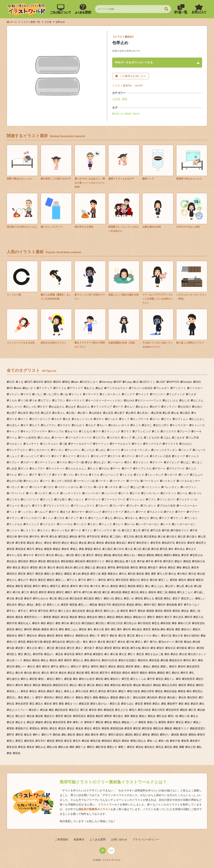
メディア (73, 519)
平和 (79, 593)
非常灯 (42, 741)
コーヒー (59, 438)
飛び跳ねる (139, 741)
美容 (26, 692)
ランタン (192, 519)
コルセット (16, 444)
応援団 (90, 599)
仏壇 (203, 537)
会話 (75, 543)
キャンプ (14, 432)
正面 (132, 636)
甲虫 (56, 667)
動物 (151, 556)
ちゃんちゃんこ (77, 469)
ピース (125, 494)
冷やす (30, 556)
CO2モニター (90, 383)
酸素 (170, 729)
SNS (198, 383)
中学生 (36, 537)
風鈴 (127, 741)
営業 (23, 574)
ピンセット (77, 500)
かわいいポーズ (120, 426)
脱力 (89, 698)
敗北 (103, 618)
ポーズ (55, 513)
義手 (52, 692)
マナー (182, 513)
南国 (188, 562)
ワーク (77, 531)
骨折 (132, 748)
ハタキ (100, 488)
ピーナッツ (170, 494)
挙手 (134, 612)
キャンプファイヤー (35, 432)
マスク (170, 513)
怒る (120, 599)
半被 (142, 562)
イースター (196, 389)
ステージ (129, 457)
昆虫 (157, 624)
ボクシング (95, 513)
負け (144, 717)
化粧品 (13, 562)
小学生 (97, 587)
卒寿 (151, 562)
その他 (116, 100)
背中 (40, 698)
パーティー (119, 482)
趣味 (40, 723)
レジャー (14, 531)
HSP (119, 383)
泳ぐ (81, 649)
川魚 (18, 593)
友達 (18, 568)
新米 (37, 624)
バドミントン (152, 488)
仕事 (12, 543)
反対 (26, 568)
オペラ (119, 407)
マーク (142, 513)
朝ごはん (73, 630)
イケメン (14, 395)
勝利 (169, 556)
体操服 (111, 543)
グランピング (143, 432)
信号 (32, 550)
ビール (184, 494)
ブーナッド (94, 500)
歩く (157, 636)
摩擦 (48, 618)
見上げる (123, 711)
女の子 (24, 581)
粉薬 (38, 686)
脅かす (71, 698)
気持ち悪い (75, 642)
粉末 (29, 686)
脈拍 (81, 698)
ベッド (13, 513)
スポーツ (28, 463)
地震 (87, 574)
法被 (12, 649)
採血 (186, 612)
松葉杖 (138, 630)
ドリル (95, 475)
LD (137, 383)
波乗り (22, 649)
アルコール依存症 (142, 389)
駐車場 (102, 748)
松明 (128, 630)
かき (68, 420)
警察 (109, 717)
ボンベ (131, 513)
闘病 (130, 735)
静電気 (30, 741)
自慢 (164, 698)
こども (139, 438)
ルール (131, 525)
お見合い (145, 414)
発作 (174, 667)
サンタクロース (40, 451)
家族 (12, 587)
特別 (188, 661)
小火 (107, 587)
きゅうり (73, 432)
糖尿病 (48, 686)
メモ (85, 519)
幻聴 (99, 593)
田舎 (47, 667)
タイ (129, 463)
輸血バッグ (131, 723)
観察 (185, 711)
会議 (84, 543)
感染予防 (106, 605)
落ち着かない (101, 704)
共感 (156, 550)
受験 (35, 568)
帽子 (70, 593)
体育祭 (157, 543)
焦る (46, 661)
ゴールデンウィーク (80, 438)
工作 (26, 593)
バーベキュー (151, 482)
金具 (137, 114)
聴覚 (160, 692)
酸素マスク (182, 729)
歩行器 (168, 636)
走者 (12, 723)
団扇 (40, 574)
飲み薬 (65, 748)
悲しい (85, 605)
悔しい (202, 599)
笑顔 (161, 680)
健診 (58, 550)
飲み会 (42, 748)
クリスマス (170, 432)
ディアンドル (143, 469)
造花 (181, 723)
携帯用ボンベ (34, 618)
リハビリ (81, 525)
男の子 (77, 667)
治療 (198, 642)
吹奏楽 (103, 568)
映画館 (167, 624)
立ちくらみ (139, 680)
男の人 (66, 667)
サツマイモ (172, 444)
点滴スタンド (198, 655)
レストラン (30, 531)
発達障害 (194, 667)
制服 (109, 556)
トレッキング (155, 475)
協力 (180, 562)
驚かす (113, 748)
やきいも (133, 519)
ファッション (137, 500)
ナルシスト (32, 482)
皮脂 (73, 673)
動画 (160, 556)
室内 (184, 581)
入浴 (130, 550)
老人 (61, 692)
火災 (124, 655)
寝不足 (57, 587)
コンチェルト (50, 444)
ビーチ (136, 494)
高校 (141, 748)
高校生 (151, 748)
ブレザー (134, 506)
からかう (79, 426)
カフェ (168, 420)
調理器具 (81, 717)
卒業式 (170, 562)
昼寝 (12, 630)
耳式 (95, 692)
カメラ (36, 426)
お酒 (168, 414)
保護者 (22, 550)
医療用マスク (97, 562)
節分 (201, 680)
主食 (55, 537)
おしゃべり (16, 407)
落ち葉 (116, 704)
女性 (34, 581)
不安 (147, 531)
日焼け (102, 624)
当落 (12, 599)
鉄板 (58, 735)
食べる (153, 741)
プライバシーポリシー (140, 840)
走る (196, 717)
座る (145, 593)
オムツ (131, 407)
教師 (121, 618)
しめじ (102, 451)
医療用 (81, 562)
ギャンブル (57, 432)
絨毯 (158, 686)
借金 (40, 550)
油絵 (189, 642)
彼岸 (29, 599)
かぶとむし (198, 420)
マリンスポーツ (32, 519)
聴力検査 (135, 692)
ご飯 (65, 444)
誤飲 (69, 717)
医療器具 (55, 562)
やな (155, 519)
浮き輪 (137, 649)
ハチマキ (113, 488)
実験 (175, 581)
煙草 (69, 661)
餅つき (82, 748)
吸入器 (91, 568)
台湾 (52, 568)
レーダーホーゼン (185, 525)
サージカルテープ (81, 444)
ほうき (67, 513)
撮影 (57, 618)
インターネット (111, 395)
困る (61, 574)
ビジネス (14, 500)
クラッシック (112, 432)
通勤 (164, 723)
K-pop (128, 383)
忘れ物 (65, 599)
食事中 (196, 741)
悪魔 (75, 605)
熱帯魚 (144, 661)
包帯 (186, 556)
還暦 (129, 729)
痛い (139, 667)
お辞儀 (157, 414)
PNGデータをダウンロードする (136, 63)
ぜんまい (101, 463)
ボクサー (79, 513)
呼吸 (113, 568)
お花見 (109, 414)
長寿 (96, 735)
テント (24, 475)
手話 (55, 612)
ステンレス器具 (162, 457)
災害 (141, 655)
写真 (165, 550)
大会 (174, 574)
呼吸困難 (124, 568)
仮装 (32, 543)
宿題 (29, 587)
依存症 (182, 543)
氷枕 (123, 642)
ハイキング (169, 482)
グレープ (185, 432)
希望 (44, 593)
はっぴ (137, 488)
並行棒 (13, 537)
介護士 (193, 537)
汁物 (131, 642)
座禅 (153, 593)
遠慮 (81, 729)
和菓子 (154, 568)
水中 (94, 642)
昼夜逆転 (200, 624)
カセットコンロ (83, 420)
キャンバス (198, 426)
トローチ (172, 475)
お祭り (84, 414)
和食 (164, 568)
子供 (83, 581)
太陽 (202, 574)
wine (19, 389)
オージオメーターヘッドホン (105, 401)
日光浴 (77, 624)
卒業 (159, 562)
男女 (87, 667)
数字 (152, 618)
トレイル (127, 475)
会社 (67, 543)
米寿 (20, 686)
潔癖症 (99, 655)
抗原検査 (80, 612)
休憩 (58, 543)
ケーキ (198, 432)
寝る (46, 587)
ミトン (49, 519)
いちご (38, 395)
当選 (20, 599)
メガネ (61, 519)
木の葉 (100, 630)
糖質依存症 (62, 686)
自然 (184, 698)
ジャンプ (186, 451)
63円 (30, 383)
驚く (123, 748)
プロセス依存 (168, 506)
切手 (91, 556)
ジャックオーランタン (137, 451)
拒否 (100, 612)
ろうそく (45, 531)
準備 (89, 655)
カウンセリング (41, 420)
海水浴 (172, 649)
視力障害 (159, 711)
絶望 (184, 686)
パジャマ (37, 488)
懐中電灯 (151, 605)
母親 (23, 642)
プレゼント (149, 506)
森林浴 (13, 636)
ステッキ (143, 457)
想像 (95, 605)
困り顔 (50, 574)
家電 (20, 587)
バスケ (50, 488)
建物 (174, 593)
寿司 (75, 587)
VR (11, 389)
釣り (38, 735)
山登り (172, 587)
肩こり (30, 698)
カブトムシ (182, 420)
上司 (138, 531)
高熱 (170, 748)
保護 (12, 550)
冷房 (51, 556)
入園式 (109, 550)
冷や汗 (41, 556)
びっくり (48, 500)
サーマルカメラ (121, 444)
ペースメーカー (188, 506)
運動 (12, 729)
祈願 (34, 680)
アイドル (61, 389)
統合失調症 (171, 686)
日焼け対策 (116, 624)
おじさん (198, 401)
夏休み (114, 574)
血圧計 (75, 711)
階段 (156, 735)
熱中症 (97, 661)
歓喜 (115, 636)
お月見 (36, 414)
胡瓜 (61, 698)
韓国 (61, 741)
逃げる (153, 723)
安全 (146, 581)
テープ (128, 469)
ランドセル (16, 525)
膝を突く (127, 698)
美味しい (14, 692)
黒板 (18, 754)
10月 (12, 383)
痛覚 (157, 667)
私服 (69, 680)
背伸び (50, 698)
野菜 (20, 735)
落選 (140, 704)
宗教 (155, 581)
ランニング (32, 525)
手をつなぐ (193, 605)
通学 (172, 723)
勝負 (178, 556)
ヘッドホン (27, 513)
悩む (32, 605)
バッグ (125, 488)
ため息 (13, 469)
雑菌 (176, 735)
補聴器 (110, 711)
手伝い (13, 612)
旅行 (52, 624)
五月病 (130, 537)
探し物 (196, 612)
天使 (194, 574)
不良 (195, 531)
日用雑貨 (145, 624)
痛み (148, 667)
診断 (40, 717)
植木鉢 (33, 636)
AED (49, 383)
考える (71, 692)
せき (90, 463)
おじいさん (172, 401)
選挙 (98, 729)
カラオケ (65, 426)
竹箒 (152, 680)
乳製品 (65, 537)
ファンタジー (168, 500)
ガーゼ (13, 420)
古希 (44, 568)
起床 (32, 723)
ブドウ (38, 506)
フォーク (14, 506)
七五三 (128, 531)
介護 (183, 537)
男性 (96, 667)
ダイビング (173, 463)
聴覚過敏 (172, 692)
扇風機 (173, 605)
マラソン (14, 519)
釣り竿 (48, 735)
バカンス (14, 488)
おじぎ (186, 401)
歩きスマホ (145, 636)
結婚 (138, 686)
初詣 (100, 556)
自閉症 (194, 698)
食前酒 (13, 748)
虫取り (35, 711)
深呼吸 (39, 655)
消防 (202, 649)
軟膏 (101, 723)
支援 (66, 618)
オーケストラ (77, 401)
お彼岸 (24, 414)
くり (157, 432)
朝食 (84, 630)
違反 (72, 729)
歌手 (106, 636)
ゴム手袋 (194, 438)
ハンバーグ (111, 494)
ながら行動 (16, 482)
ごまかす (180, 438)
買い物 (174, 717)
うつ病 (24, 401)
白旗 (29, 673)
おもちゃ (143, 407)
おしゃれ (31, 407)
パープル (134, 482)
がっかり (113, 420)
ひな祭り (62, 500)
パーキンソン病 (85, 482)
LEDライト (149, 383)
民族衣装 (60, 642)
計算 (194, 711)
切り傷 (81, 556)
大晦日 (184, 574)
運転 (46, 729)
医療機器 (69, 562)
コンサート (32, 444)
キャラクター (180, 426)
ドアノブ (46, 475)
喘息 (188, 568)
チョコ (94, 469)
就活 (124, 587)
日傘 (67, 624)
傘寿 (67, 550)
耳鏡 (103, 692)
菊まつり (73, 704)
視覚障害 (174, 711)
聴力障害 (149, 692)
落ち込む (129, 704)
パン (31, 494)
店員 (136, 593)
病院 (129, 114)
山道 (190, 587)
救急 (83, 618)
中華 (46, 537)
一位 (118, 531)
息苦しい (189, 599)
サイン (138, 444)
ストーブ (180, 457)
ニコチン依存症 (63, 482)
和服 (144, 568)
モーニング (97, 519)
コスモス (115, 438)
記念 (12, 717)
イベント (77, 395)
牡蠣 (166, 661)
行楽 (85, 711)
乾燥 (75, 537)
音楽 (69, 741)
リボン (94, 525)
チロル (105, 469)
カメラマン (50, 426)
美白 (34, 692)
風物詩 (108, 741)
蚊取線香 (63, 711)
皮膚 (81, 673)
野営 (12, 735)
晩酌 (38, 630)
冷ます (192, 550)
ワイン (89, 531)
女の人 (13, 581)
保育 (192, 543)
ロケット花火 (62, 531)
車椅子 (91, 723)
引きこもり (186, 593)
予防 (83, 537)
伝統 (93, 543)
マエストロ (156, 513)
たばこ (187, 463)
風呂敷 (97, 741)
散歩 (129, 618)
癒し (166, 667)
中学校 (24, 537)
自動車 (153, 698)
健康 (49, 550)
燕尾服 (155, 661)
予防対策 (95, 537)
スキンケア (100, 457)
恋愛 (160, 599)
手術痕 (44, 612)
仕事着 (22, 543)
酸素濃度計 (199, 729)
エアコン (46, 401)
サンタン (59, 451)
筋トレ (171, 680)
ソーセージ (117, 463)
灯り (133, 655)
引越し (200, 593)
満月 (81, 655)
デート (117, 469)
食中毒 (176, 741)
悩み (23, 605)
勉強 (143, 556)
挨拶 (143, 612)
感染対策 (120, 605)
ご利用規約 (67, 840)
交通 (140, 537)
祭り (61, 680)
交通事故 (151, 537)
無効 (28, 661)
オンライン (170, 407)
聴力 (123, 692)
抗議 (91, 612)
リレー (119, 525)
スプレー (14, 463)
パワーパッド (17, 494)
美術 (43, 692)
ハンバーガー (93, 494)
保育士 (202, 543)
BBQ (67, 383)
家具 (201, 581)
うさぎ (192, 395)
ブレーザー (119, 506)
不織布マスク (181, 531)
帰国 (52, 593)
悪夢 (66, 605)
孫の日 (136, 581)
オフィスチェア (103, 407)
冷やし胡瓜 (16, 556)
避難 (107, 729)
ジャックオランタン (166, 451)
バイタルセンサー (190, 482)
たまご (198, 463)
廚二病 (164, 593)
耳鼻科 (113, 692)
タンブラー (38, 469)
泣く (43, 649)
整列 (161, 618)
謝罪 (101, 717)
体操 (101, 543)
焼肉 (55, 661)
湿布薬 (71, 655)
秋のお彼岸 (88, 680)
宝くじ (165, 581)
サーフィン (102, 444)
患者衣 (13, 605)
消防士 (13, 655)
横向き (71, 636)
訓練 (202, 711)
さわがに (187, 444)
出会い (61, 556)
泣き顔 (33, 649)
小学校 (85, 587)
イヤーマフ (92, 395)
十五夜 (132, 562)
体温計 (123, 543)
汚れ (155, 642)
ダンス (24, 469)
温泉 (61, 655)
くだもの (87, 432)
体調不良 (170, 543)
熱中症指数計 (129, 661)
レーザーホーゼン (149, 525)
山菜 (182, 587)
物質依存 (177, 661)
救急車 (93, 618)
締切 (201, 686)
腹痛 (115, 698)
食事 (186, 741)
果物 (157, 630)
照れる (79, 661)
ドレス (140, 475)
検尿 (52, 636)
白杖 (38, 673)
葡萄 (149, 704)
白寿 (20, 673)
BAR (58, 383)
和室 (135, 568)
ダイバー (157, 463)
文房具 (180, 618)
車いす (79, 723)
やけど (145, 519)
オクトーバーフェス (149, 401)
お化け (198, 407)
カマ (26, 426)
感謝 (131, 605)
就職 (133, 587)
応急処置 (77, 599)
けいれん (45, 438)
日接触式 (89, 624)
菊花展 (85, 704)
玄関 (12, 667)
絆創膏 (128, 686)
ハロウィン (190, 488)
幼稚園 (117, 593)
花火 (40, 704)
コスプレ (101, 438)
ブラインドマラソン (58, 506)
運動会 (36, 729)
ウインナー (159, 395)
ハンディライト (72, 494)
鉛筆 (73, 735)
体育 (133, 543)
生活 (32, 667)
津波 (118, 649)
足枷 (49, 723)
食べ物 (165, 741)
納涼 (101, 686)
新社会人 (26, 624)
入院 (139, 550)
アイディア (46, 389)
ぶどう (27, 506)
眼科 (145, 673)
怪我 (140, 599)
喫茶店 (13, 574)
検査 (61, 636)
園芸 (69, 574)
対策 (67, 587)
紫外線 (117, 686)
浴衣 (147, 649)
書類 (46, 630)
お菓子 (121, 414)
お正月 (47, 414)
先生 (99, 550)
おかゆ (130, 401)
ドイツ (59, 475)
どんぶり (198, 475)
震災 (20, 741)
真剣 (127, 673)
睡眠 (162, 673)
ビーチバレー (151, 494)
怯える (150, 599)
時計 (20, 630)
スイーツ (71, 457)
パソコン (87, 488)
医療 (43, 562)
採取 (178, 612)
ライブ (166, 519)
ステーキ (115, 457)
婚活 (52, 581)
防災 (139, 735)
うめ (34, 401)
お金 (176, 414)
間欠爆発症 (117, 735)
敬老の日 (141, 618)
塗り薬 (97, 574)
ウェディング (177, 395)
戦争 (163, 605)
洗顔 (101, 649)
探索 (20, 618)
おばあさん (58, 407)
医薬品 (121, 562)
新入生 (200, 618)
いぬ (65, 395)
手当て (24, 612)
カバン (156, 420)
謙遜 (92, 717)
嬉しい (62, 581)
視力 (134, 711)
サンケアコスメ (18, 451)
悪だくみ (55, 605)
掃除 (160, 612)
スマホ (63, 463)
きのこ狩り (162, 426)
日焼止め (131, 624)
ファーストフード (115, 500)
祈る (26, 680)
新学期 (13, 624)
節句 (12, 686)
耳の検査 (83, 692)
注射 (52, 649)
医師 (34, 562)
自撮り (174, 698)
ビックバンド (31, 500)
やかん (120, 519)
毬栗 (48, 642)
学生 (112, 581)
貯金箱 (163, 717)
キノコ (137, 426)
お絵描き (97, 414)
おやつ (156, 407)
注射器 (62, 649)
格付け (188, 630)
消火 (193, 649)
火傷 (115, 655)
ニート (46, 482)
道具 (55, 729)
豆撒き (119, 717)
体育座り (144, 543)
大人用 (164, 574)
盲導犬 (106, 673)
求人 (140, 642)
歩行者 (179, 636)
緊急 (192, 686)
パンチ (55, 494)
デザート (160, 469)
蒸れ (157, 704)
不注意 (157, 531)
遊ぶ (198, 723)
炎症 (176, 655)
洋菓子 (91, 649)
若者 (49, 704)
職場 (183, 692)
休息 (49, 543)
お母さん (60, 414)
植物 (43, 636)
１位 (21, 383)
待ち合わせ (42, 599)
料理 (190, 618)
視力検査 (145, 711)
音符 (78, 741)
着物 (153, 673)
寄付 (38, 587)
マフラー (194, 513)
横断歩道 (83, 636)
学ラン (93, 581)
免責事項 (82, 840)
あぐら (90, 389)
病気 (125, 100)
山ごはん (159, 587)
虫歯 (45, 711)
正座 (123, 636)
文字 (170, 618)
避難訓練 (118, 729)
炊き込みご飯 (155, 655)
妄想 (43, 581)
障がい (166, 735)
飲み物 (53, 748)
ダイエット (142, 463)
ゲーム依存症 (28, 438)
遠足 (89, 729)
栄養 (172, 630)
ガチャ (100, 420)
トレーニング (111, 475)
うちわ (13, 401)
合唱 (61, 568)
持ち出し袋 (113, 612)
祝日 (52, 680)
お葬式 (132, 414)
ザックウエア (153, 444)
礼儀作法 (14, 680)
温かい (50, 655)
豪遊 (135, 717)
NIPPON (174, 383)
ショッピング (31, 457)
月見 (55, 630)
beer (76, 383)
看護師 (117, 673)
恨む (169, 599)
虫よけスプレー (18, 711)
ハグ (26, 488)
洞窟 (109, 649)
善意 (173, 568)
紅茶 (83, 686)
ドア (34, 475)
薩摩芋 (174, 704)
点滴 (184, 655)
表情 (94, 711)
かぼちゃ (14, 426)
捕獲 (151, 612)
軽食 (109, 723)
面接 (52, 741)
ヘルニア (42, 513)
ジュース (200, 451)
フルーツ (103, 506)
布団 (35, 593)
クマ (98, 432)
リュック (107, 525)
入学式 (120, 550)
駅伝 (92, 748)
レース (167, 525)
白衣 (46, 673)
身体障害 (61, 723)
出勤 (71, 556)
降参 (147, 735)
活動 (127, 649)
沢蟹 (180, 642)
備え (75, 550)
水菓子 (113, 642)
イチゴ (27, 395)
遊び (190, 723)
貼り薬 (186, 717)
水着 (103, 642)
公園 (147, 550)
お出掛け (186, 407)
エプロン (60, 401)
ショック (14, 457)
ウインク (143, 395)
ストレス (194, 457)
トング (185, 475)
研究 (186, 673)
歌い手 (96, 636)
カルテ (92, 426)
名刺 (70, 568)
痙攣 (131, 667)
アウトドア (76, 389)
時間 (29, 630)
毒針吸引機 (36, 642)
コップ (127, 438)
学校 (103, 581)
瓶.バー (22, 667)
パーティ (103, 482)
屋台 (141, 587)
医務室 (24, 562)
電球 (202, 735)
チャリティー (57, 469)
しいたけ (89, 451)
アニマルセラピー (117, 389)
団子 (32, 574)
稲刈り (117, 680)
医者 (111, 562)
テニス (192, 469)
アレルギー (163, 389)
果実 (148, 630)
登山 (12, 673)
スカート (85, 457)
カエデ (58, 420)
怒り (100, 599)
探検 (12, 618)
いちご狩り (52, 395)
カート (24, 420)
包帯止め (119, 114)
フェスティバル (188, 500)
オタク (44, 407)
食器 (23, 748)
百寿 (55, 673)
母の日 (13, 642)
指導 (125, 612)
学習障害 (123, 581)
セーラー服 (77, 463)
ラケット (178, 519)
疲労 (105, 667)
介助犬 (173, 537)
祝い (43, 680)
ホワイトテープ (114, 513)
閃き (105, 735)
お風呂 (186, 414)
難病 (194, 735)
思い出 (130, 599)
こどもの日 (153, 438)
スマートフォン (46, 463)
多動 (141, 574)
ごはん (167, 438)
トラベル (83, 475)
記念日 (22, 717)
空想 (127, 680)
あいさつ (30, 389)
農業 (143, 723)
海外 (162, 649)
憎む (140, 605)
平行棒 (89, 593)
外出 (124, 574)
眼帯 (136, 673)
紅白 (75, 686)
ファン (152, 500)
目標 (96, 673)
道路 (63, 729)
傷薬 (90, 550)
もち (110, 519)
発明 (183, 667)
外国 (133, 574)
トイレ (70, 475)
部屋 (138, 729)
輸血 (118, 723)
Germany (107, 383)
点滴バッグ (16, 661)
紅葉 (92, 686)
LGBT (162, 383)
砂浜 (177, 673)
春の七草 (186, 624)
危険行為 (200, 562)
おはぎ (72, 407)
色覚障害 (23, 704)
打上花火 (66, 612)
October (187, 383)
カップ (125, 420)
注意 (72, 649)
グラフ (127, 432)
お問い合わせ (116, 840)
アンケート (179, 389)
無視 (37, 661)
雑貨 (185, 735)
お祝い (73, 414)
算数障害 (190, 680)
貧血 (153, 717)
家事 (192, 581)
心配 (55, 599)
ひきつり (196, 494)
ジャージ (115, 451)
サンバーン (74, 451)
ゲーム (13, 438)
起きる (22, 723)
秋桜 (101, 680)
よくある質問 (98, 840)
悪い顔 (42, 605)
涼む (29, 655)
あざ (100, 389)
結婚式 (148, 686)
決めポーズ (168, 642)
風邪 (118, 741)
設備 (32, 717)
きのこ (148, 426)
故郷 (75, 618)
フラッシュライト (84, 506)
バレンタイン (172, 488)
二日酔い (117, 537)
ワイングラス (104, 531)
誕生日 (50, 717)
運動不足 (23, 729)
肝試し (13, 698)
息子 (178, 599)
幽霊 (127, 593)
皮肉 (64, 673)
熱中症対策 (111, 661)
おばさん (85, 407)
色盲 (12, 704)
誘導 (61, 717)
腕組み (105, 698)
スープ (58, 457)
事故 (106, 537)
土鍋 (78, 574)
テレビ (13, 475)
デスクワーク (177, 469)
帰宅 (61, 593)
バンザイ (42, 494)
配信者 (159, 729)
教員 (112, 618)
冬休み (181, 550)
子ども (73, 581)
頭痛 (87, 741)
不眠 (167, 531)
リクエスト (49, 525)
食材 (32, 748)
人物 (163, 537)
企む (40, 543)
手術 (34, 612)
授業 (169, 612)
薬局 (196, 704)
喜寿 (196, 568)
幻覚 (107, 593)
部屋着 (148, 729)
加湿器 (119, 556)
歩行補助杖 (193, 636)
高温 (161, 748)
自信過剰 (141, 698)
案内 (198, 630)
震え (12, 741)
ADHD (40, 383)
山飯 (199, 587)
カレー (103, 426)
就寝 (115, 587)
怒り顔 (110, 599)
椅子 (23, 636)
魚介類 (192, 748)
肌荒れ (199, 692)
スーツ (46, 457)
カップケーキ (141, 420)
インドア (129, 395)
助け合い (131, 556)
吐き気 (80, 568)
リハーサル (66, 525)
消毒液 (183, 649)
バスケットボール (68, 488)
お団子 (13, 414)
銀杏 (81, 735)
